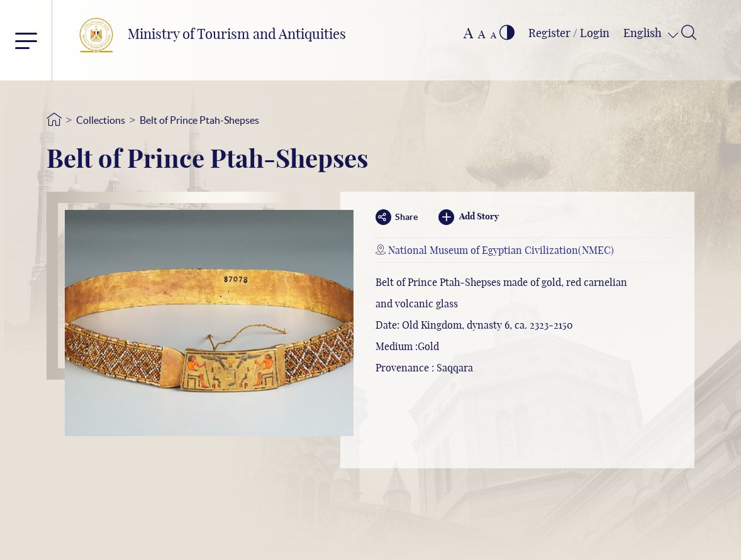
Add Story (469, 217)
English (644, 34)
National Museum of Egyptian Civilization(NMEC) (501, 251)
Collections (101, 120)
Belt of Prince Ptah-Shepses (199, 120)
